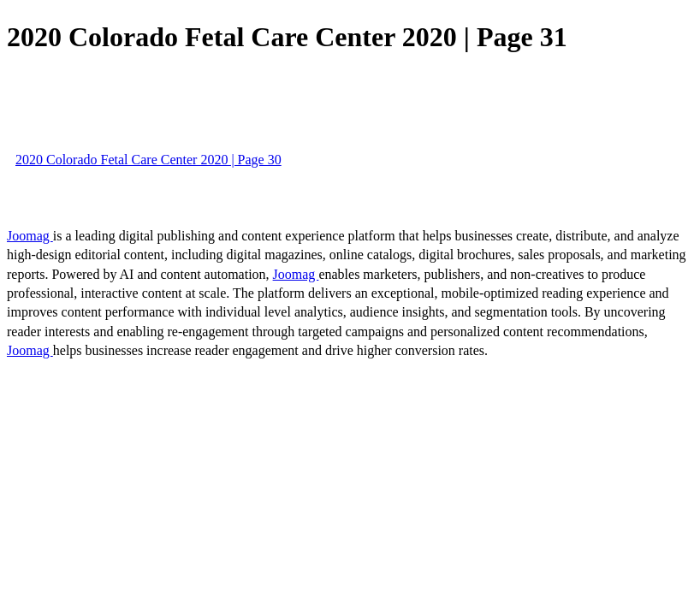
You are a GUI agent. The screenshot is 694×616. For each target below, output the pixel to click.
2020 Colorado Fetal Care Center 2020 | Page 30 (148, 160)
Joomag (30, 236)
